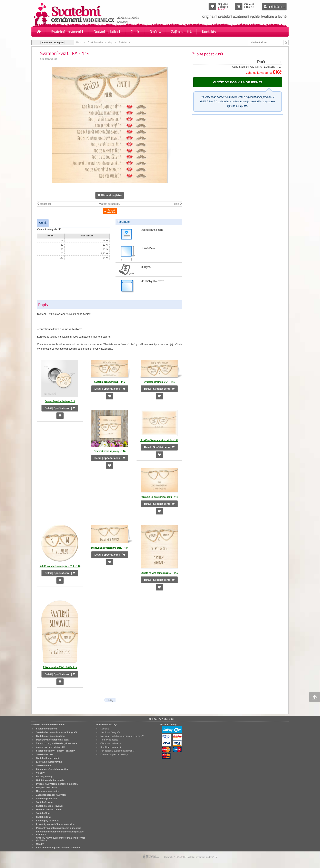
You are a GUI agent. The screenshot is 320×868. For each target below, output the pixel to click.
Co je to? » (222, 9)
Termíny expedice (109, 740)
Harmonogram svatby (48, 791)
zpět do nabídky (110, 204)
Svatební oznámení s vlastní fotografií (57, 732)
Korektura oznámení (111, 747)
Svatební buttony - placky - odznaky (55, 751)
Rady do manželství (47, 787)
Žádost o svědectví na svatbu (52, 769)
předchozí (44, 204)
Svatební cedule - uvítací (49, 806)
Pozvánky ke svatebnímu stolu (53, 740)
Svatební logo (44, 813)
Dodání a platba (107, 32)
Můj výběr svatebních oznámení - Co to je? (122, 736)
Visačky (40, 773)
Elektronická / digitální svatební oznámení (59, 848)
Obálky (40, 844)
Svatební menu (44, 765)
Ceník (135, 32)
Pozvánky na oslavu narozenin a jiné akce (59, 828)
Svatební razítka (45, 754)
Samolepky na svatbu (48, 821)
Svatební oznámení (67, 32)
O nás (155, 32)
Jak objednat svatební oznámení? (117, 751)
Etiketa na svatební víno (49, 762)
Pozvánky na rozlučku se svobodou (55, 824)
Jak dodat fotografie (110, 732)
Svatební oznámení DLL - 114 (110, 382)
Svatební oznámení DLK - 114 (159, 382)
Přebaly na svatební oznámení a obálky (57, 784)
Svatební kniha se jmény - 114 (110, 451)
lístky (111, 700)
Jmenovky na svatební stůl (51, 747)
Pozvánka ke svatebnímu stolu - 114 (159, 497)
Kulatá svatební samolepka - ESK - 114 (60, 566)
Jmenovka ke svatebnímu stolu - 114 (110, 548)
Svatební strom (44, 802)
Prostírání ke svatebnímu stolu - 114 (159, 440)
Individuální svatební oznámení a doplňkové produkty (60, 833)
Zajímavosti (181, 32)
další (178, 204)
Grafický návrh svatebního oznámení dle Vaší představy (61, 839)
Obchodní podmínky (111, 743)
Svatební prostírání (46, 799)
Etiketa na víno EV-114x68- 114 (60, 667)
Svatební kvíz (125, 42)
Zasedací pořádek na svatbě (51, 795)
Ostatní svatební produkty (100, 42)
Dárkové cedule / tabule (49, 810)
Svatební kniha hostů (48, 758)
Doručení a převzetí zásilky (114, 754)
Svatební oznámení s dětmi (51, 736)
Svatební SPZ (43, 817)
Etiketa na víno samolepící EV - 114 (159, 573)
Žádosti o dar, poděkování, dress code (57, 743)
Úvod (79, 42)
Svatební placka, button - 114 (60, 401)
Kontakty (209, 32)
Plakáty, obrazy (44, 776)
